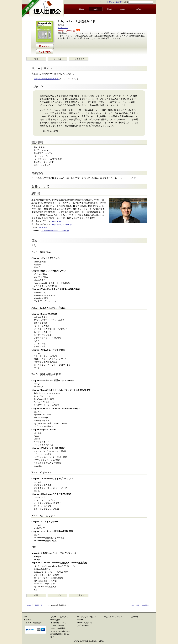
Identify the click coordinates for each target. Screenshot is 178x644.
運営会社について (58, 623)
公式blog (134, 617)
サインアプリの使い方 (87, 617)
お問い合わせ (83, 626)
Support (124, 9)
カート (102, 2)
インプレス (63, 28)
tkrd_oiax (43, 227)
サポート (81, 620)
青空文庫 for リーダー (113, 617)
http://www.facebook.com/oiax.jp (55, 230)
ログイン (111, 2)
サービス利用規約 (58, 628)
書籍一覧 (39, 605)
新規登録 (120, 2)
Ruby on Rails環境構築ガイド (46, 79)
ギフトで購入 (45, 52)
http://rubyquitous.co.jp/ (62, 224)
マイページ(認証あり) (33, 623)
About (109, 9)
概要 (36, 59)
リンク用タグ (79, 59)
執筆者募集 (55, 620)
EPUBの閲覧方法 (84, 623)
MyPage (139, 9)
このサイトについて (59, 617)
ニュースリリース (58, 626)
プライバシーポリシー (60, 631)
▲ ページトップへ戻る (139, 605)
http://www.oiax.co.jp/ (61, 221)
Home (82, 9)
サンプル (57, 59)
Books (96, 9)
